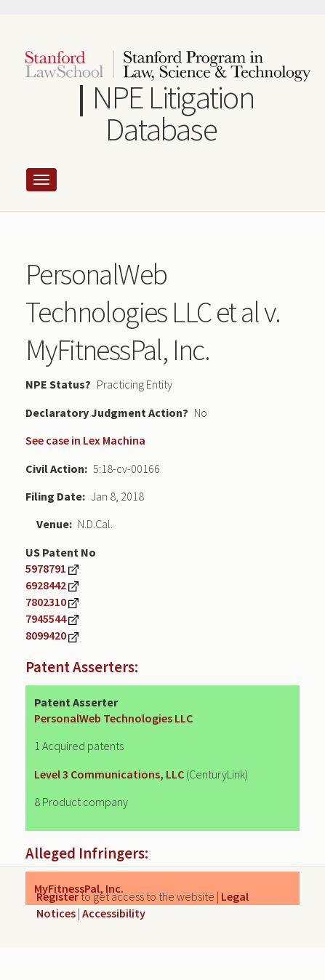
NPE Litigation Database (173, 113)
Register (57, 896)
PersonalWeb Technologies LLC (113, 718)
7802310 (46, 602)
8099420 (46, 635)
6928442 (46, 585)
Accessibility (114, 913)
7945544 (46, 618)
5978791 (46, 568)
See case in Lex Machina (85, 440)
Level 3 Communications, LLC (109, 774)
